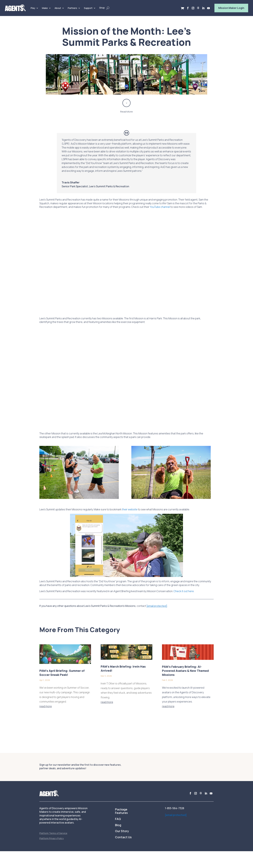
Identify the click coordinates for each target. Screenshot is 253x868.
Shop (102, 8)
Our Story (122, 831)
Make (45, 8)
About (58, 8)
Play (33, 8)
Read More (126, 112)
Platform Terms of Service (53, 833)
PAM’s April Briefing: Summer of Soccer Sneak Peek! (62, 673)
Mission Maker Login (231, 8)
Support (88, 8)
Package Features (121, 811)
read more (46, 706)
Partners (72, 8)
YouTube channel (160, 207)
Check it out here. (184, 591)
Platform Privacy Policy (52, 838)
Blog (118, 825)
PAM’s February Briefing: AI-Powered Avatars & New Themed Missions (185, 671)
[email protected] (176, 815)
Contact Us (123, 837)
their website (130, 509)
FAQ (118, 819)
